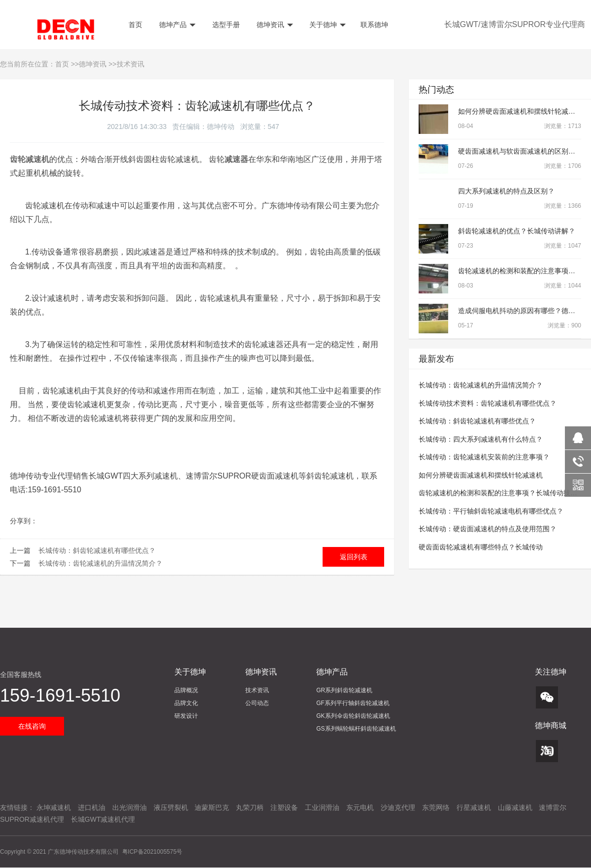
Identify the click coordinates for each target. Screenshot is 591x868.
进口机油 (92, 807)
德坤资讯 (274, 25)
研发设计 (186, 716)
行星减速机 (474, 807)
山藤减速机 (515, 807)
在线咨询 (32, 726)
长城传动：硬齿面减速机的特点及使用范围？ (488, 529)
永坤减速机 (54, 807)
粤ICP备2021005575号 (152, 852)
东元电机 (360, 807)
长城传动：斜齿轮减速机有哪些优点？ (97, 550)
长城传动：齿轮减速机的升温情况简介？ (100, 563)
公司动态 (257, 703)
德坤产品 (176, 25)
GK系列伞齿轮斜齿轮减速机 (353, 716)
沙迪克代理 (398, 807)
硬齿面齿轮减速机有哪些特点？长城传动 (481, 547)
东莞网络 (436, 807)
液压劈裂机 (171, 807)
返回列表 (354, 557)
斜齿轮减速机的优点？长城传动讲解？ (517, 231)
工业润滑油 (322, 807)
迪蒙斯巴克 (212, 807)
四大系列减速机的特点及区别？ (506, 191)
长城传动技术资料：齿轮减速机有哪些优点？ (488, 403)
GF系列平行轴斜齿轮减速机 (353, 703)
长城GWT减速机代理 (103, 819)
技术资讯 (131, 64)
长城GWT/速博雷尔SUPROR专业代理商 (515, 24)
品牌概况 (186, 690)
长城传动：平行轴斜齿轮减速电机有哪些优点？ (491, 511)
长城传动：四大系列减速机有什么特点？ (481, 439)
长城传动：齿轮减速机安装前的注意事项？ (484, 457)
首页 (134, 25)
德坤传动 (221, 127)
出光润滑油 (130, 807)
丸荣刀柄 (250, 807)
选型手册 (225, 25)
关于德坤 (327, 25)
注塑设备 (284, 807)
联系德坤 (374, 25)
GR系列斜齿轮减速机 (344, 690)
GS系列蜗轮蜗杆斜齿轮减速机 (356, 729)
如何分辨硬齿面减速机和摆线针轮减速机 (520, 111)
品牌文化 (186, 703)
